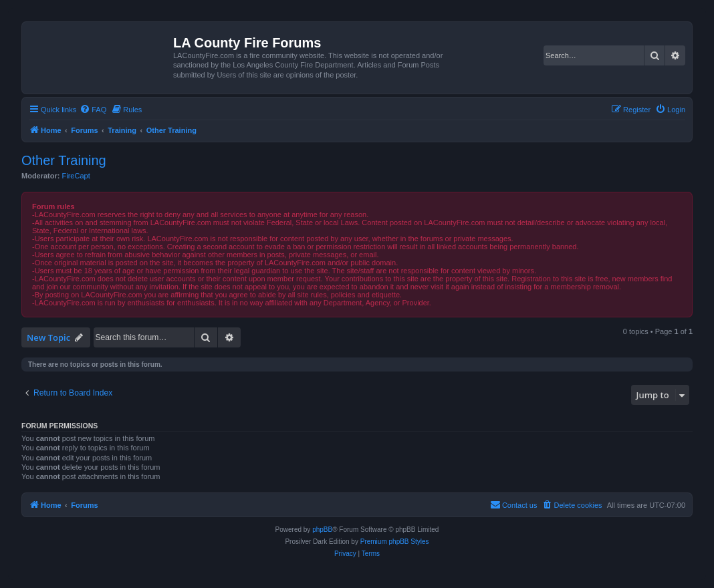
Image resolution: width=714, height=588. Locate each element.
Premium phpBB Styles (395, 542)
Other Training (64, 160)
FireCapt (76, 176)
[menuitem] (93, 110)
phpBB (322, 530)
